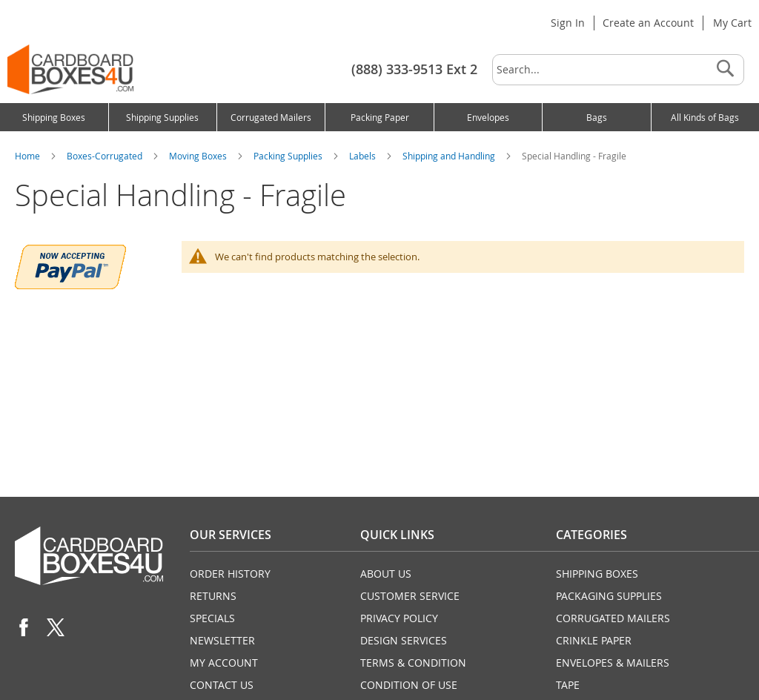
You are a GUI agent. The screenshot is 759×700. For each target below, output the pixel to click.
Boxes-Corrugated (106, 156)
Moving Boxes (199, 156)
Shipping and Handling (450, 156)
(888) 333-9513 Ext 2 (414, 69)
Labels (364, 156)
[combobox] (618, 70)
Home (29, 156)
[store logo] (70, 69)
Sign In (568, 23)
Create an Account (648, 23)
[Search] (725, 70)
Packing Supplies (289, 156)
